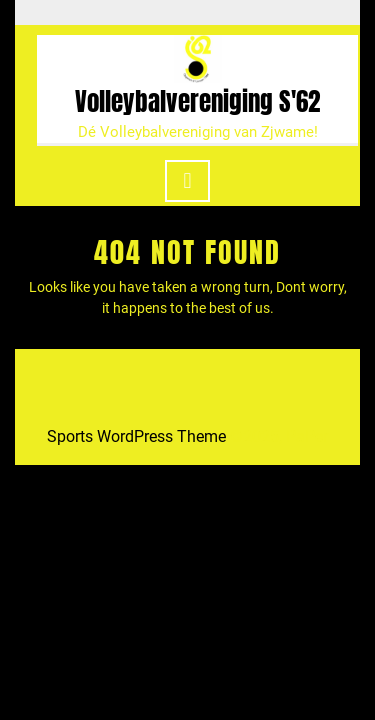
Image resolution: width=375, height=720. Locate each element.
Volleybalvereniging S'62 (197, 101)
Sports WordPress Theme (136, 436)
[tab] (187, 181)
